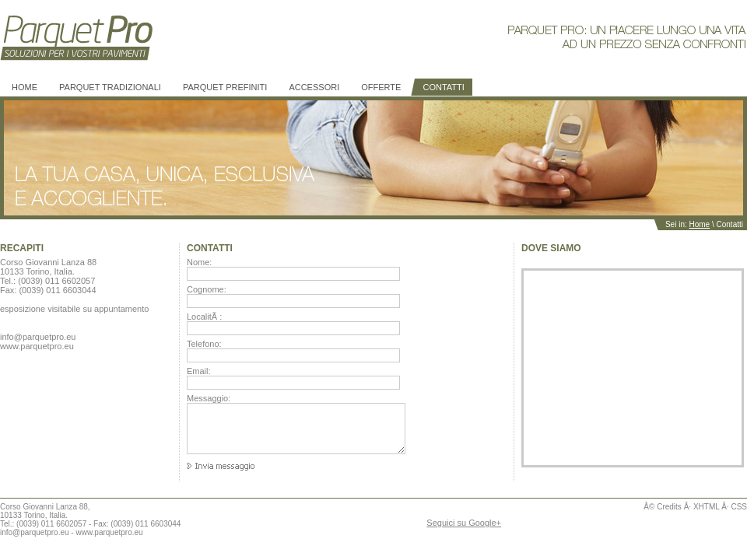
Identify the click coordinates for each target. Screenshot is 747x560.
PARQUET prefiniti (225, 87)
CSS (739, 507)
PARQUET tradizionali (110, 87)
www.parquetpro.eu (109, 532)
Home (25, 87)
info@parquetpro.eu (35, 532)
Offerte (381, 87)
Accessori (314, 87)
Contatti (443, 87)
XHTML (707, 507)
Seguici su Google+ (464, 523)
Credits (669, 507)
